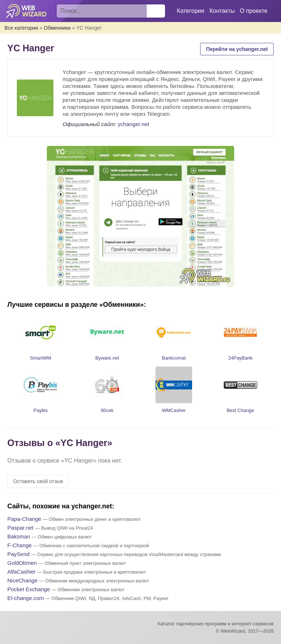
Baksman (19, 536)
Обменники (57, 28)
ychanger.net (134, 124)
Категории (190, 11)
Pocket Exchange (29, 589)
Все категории (21, 28)
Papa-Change (24, 519)
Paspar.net (20, 528)
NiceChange (23, 580)
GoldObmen (22, 563)
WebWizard (27, 11)
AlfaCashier (22, 572)
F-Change (20, 545)
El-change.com (26, 598)
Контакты (222, 11)
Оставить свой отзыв (38, 481)
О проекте (254, 11)
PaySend (18, 554)
